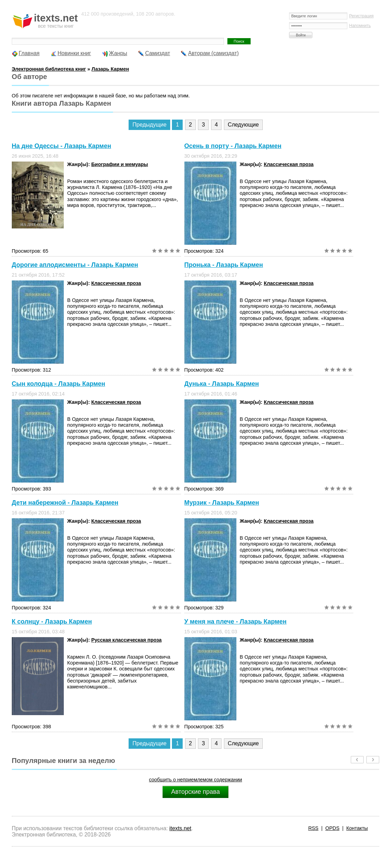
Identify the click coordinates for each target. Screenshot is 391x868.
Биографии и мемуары (120, 164)
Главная (29, 53)
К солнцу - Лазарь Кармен (52, 622)
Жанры (118, 53)
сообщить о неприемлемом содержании (196, 780)
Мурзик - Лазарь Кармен (222, 503)
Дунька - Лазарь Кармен (222, 384)
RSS (313, 828)
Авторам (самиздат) (213, 53)
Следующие (243, 125)
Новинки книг (74, 53)
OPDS (332, 828)
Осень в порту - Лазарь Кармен (233, 146)
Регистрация (361, 16)
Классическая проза (289, 164)
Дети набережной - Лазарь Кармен (65, 503)
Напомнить (360, 26)
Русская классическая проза (126, 640)
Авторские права (195, 792)
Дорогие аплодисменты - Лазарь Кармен (75, 265)
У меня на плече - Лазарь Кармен (236, 622)
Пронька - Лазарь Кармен (224, 265)
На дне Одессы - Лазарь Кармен (62, 146)
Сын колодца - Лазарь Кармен (59, 384)
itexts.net (180, 828)
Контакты (357, 828)
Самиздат (158, 53)
